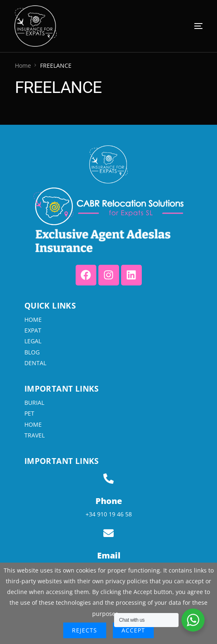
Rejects (85, 630)
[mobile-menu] (182, 26)
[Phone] (108, 479)
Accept (133, 630)
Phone (109, 501)
